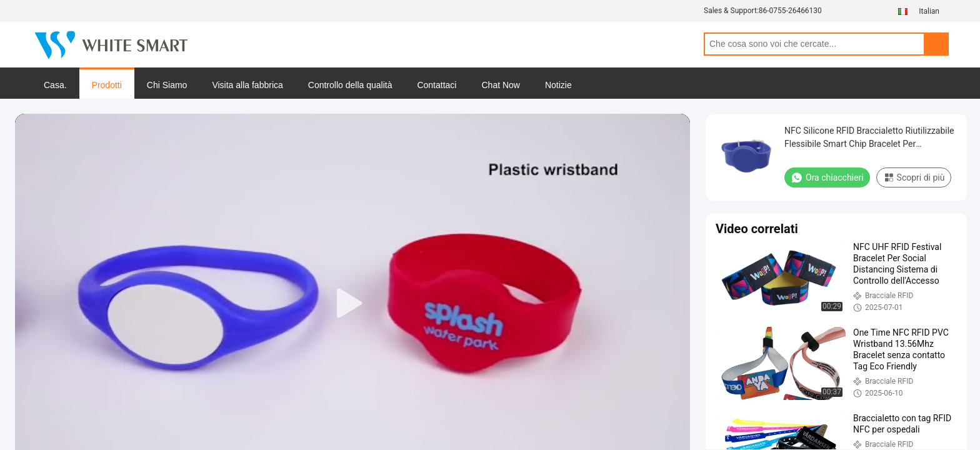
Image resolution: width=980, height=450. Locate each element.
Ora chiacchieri (827, 177)
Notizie (558, 85)
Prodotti (107, 85)
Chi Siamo (167, 85)
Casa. (55, 85)
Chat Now (500, 85)
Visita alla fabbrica (247, 85)
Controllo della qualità (350, 85)
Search (936, 44)
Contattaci (437, 85)
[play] (352, 304)
